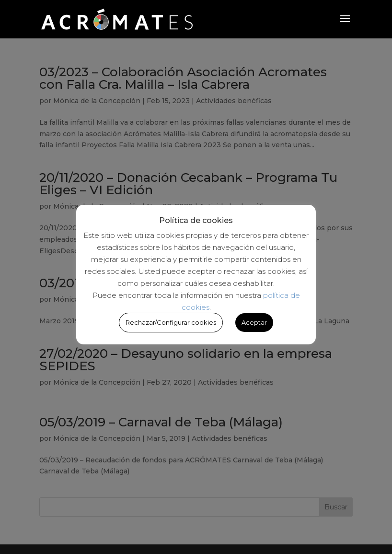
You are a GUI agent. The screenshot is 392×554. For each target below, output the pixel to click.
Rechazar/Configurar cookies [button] (171, 322)
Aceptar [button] (254, 322)
